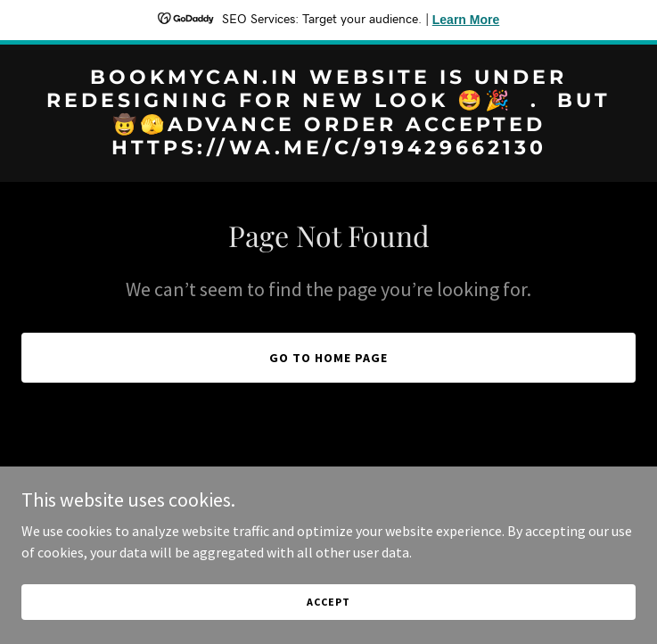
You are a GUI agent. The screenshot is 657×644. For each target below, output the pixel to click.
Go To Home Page (328, 358)
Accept (328, 602)
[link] (328, 149)
